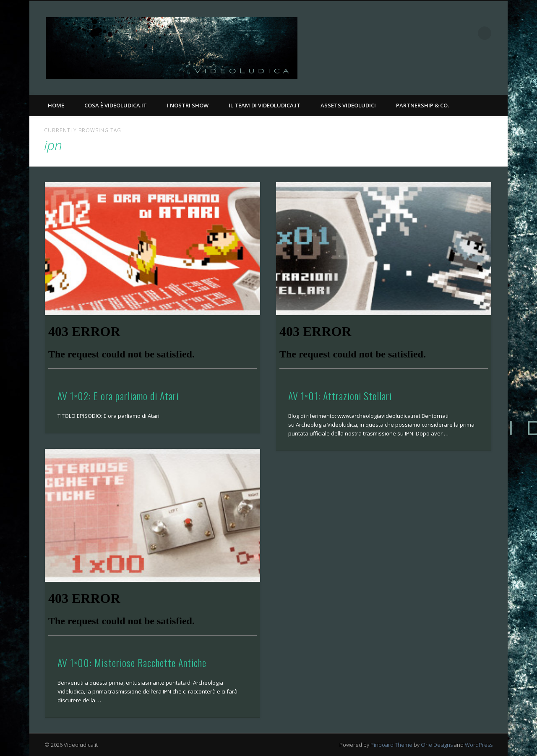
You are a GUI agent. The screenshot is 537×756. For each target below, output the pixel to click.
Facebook (450, 33)
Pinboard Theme (391, 745)
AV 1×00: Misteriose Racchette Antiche (132, 662)
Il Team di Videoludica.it (265, 105)
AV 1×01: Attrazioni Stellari (340, 396)
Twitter (467, 33)
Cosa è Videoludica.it (116, 105)
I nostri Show (188, 105)
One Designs (437, 745)
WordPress (479, 745)
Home (56, 105)
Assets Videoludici (348, 105)
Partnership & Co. (422, 105)
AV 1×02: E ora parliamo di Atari (118, 396)
